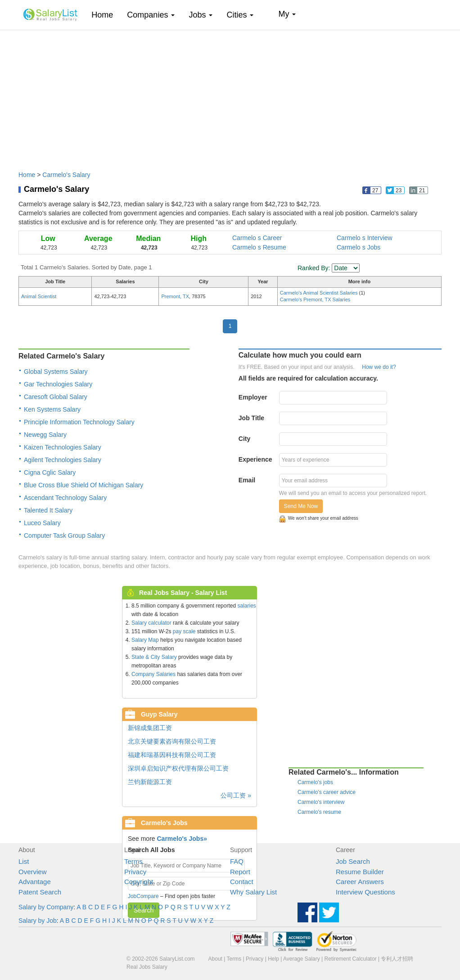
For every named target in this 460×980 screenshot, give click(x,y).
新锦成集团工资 (150, 728)
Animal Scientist (39, 296)
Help (273, 959)
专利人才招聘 (397, 959)
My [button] (287, 14)
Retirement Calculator (351, 959)
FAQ (237, 861)
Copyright (139, 882)
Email (247, 480)
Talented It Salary (48, 510)
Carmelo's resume (319, 812)
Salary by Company (46, 907)
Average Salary (302, 959)
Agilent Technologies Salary (63, 460)
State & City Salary (154, 657)
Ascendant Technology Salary (65, 498)
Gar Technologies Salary (58, 384)
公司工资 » (236, 795)
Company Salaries (153, 674)
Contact (242, 882)
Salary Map (145, 640)
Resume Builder (360, 872)
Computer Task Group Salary (64, 535)
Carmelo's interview (321, 802)
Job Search (353, 861)
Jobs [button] (201, 15)
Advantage (35, 882)
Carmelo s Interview (365, 238)
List (24, 861)
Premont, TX (175, 296)
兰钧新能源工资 (150, 782)
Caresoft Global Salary (56, 397)
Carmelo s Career (257, 238)
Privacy (135, 872)
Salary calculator (151, 623)
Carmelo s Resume (259, 247)
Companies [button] (151, 15)
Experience (255, 459)
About (215, 959)
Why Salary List (253, 892)
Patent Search (40, 892)
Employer (253, 397)
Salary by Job (38, 921)
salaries (246, 606)
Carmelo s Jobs (359, 247)
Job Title (251, 418)
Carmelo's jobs (315, 782)
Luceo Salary (42, 523)
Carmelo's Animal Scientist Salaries (320, 293)
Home (106, 15)
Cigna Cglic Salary (50, 472)
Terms (133, 861)
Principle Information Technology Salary (79, 422)
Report (240, 872)
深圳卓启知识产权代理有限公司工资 (178, 768)
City (244, 439)
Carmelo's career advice (327, 792)
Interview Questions (365, 892)
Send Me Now (301, 506)
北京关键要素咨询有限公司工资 (172, 741)
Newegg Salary (45, 435)
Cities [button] (240, 15)
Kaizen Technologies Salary (63, 447)
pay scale (184, 631)
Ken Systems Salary (52, 409)
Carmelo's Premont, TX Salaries (315, 299)
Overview (33, 872)
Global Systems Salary (56, 372)
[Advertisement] (230, 96)
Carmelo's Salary (66, 175)
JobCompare (143, 896)
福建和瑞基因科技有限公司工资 (172, 755)
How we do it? (379, 367)
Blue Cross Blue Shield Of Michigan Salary (83, 485)
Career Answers (360, 882)
